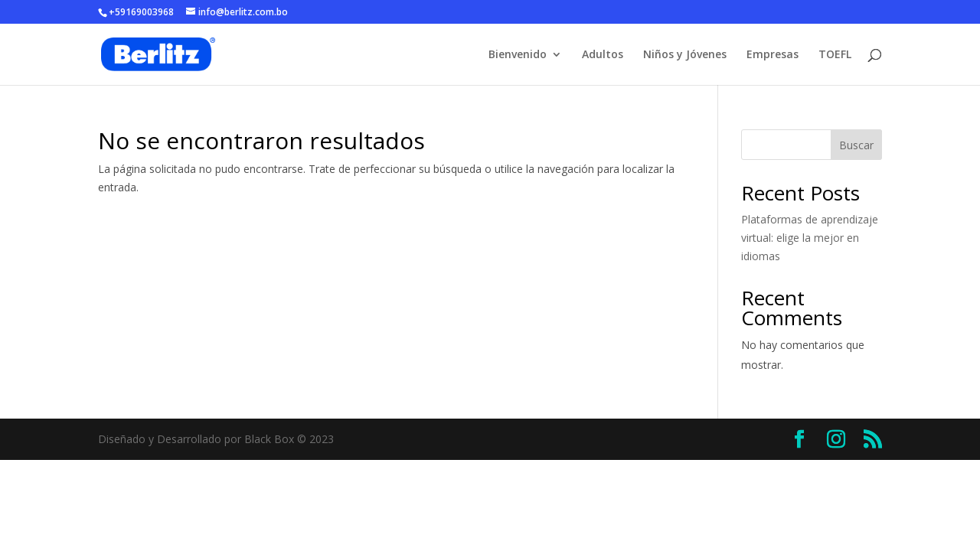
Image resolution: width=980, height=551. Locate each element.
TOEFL (835, 55)
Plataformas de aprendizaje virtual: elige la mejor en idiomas (810, 238)
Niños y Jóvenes (685, 55)
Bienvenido (518, 55)
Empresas (773, 55)
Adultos (603, 55)
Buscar (856, 145)
